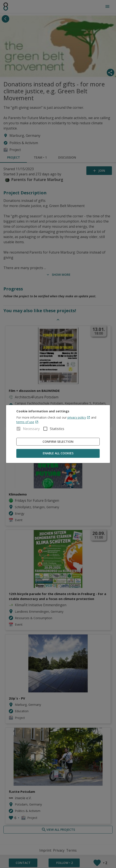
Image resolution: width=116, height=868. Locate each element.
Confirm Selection (58, 442)
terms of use (27, 422)
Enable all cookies (58, 453)
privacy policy (79, 417)
